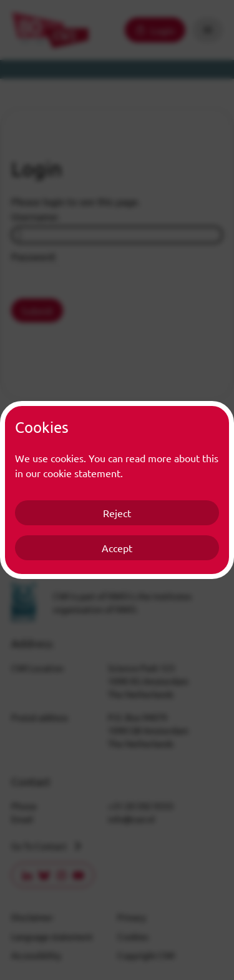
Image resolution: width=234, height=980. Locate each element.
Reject (117, 513)
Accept (117, 548)
